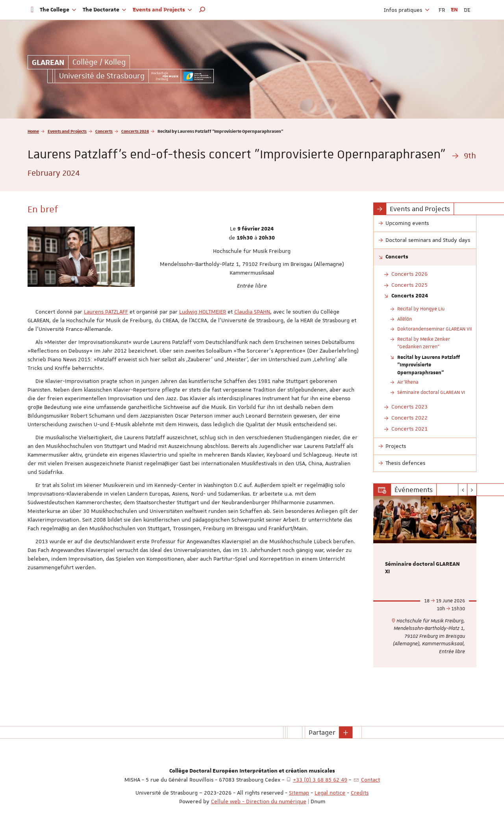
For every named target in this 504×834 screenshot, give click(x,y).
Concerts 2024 (135, 131)
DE (467, 10)
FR (442, 10)
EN (454, 10)
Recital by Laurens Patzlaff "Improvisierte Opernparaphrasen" (429, 365)
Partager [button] (322, 732)
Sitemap (299, 793)
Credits (360, 793)
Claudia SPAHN (252, 312)
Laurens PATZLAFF (106, 312)
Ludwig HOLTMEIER (203, 312)
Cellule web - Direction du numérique (259, 801)
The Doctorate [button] (105, 10)
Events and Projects (67, 131)
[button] (202, 10)
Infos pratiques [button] (407, 10)
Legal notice (330, 793)
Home (33, 131)
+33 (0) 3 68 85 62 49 (320, 780)
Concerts (104, 131)
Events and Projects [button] (162, 10)
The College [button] (58, 10)
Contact (371, 780)
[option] (425, 582)
